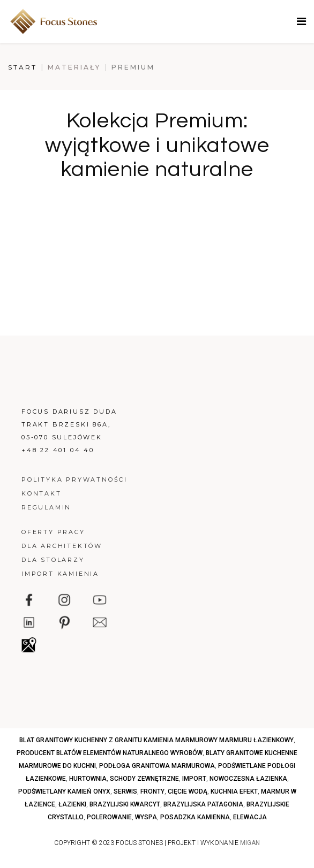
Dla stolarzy (53, 560)
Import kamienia (60, 574)
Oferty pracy (53, 532)
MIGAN (250, 843)
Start (23, 67)
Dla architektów (62, 546)
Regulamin (46, 507)
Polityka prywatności (74, 479)
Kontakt (42, 493)
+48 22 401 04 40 (58, 450)
